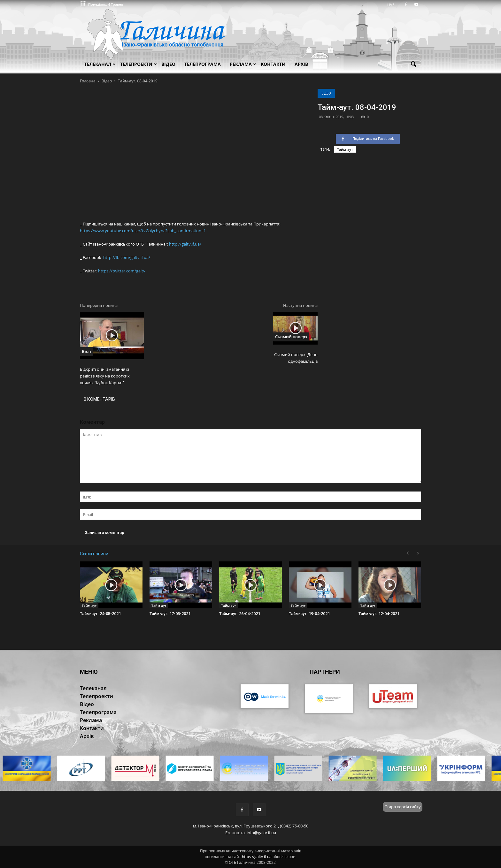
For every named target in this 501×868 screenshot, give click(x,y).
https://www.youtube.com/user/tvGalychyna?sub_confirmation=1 (143, 231)
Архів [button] (301, 64)
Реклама (243, 64)
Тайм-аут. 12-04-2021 (379, 614)
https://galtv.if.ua (257, 857)
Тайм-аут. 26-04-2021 (240, 614)
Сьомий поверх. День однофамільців (296, 358)
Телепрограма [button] (203, 64)
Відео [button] (168, 64)
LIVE (393, 5)
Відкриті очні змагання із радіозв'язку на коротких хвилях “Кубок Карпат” (105, 376)
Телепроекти (139, 64)
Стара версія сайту (403, 807)
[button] (413, 65)
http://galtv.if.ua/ (185, 244)
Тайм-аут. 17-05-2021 (170, 614)
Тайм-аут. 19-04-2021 (309, 614)
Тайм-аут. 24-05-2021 (100, 614)
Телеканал (100, 64)
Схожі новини (94, 554)
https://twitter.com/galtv (122, 271)
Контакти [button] (273, 64)
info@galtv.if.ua (261, 833)
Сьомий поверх (291, 337)
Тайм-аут (345, 149)
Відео (326, 93)
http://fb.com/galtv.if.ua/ (127, 257)
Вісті (87, 351)
